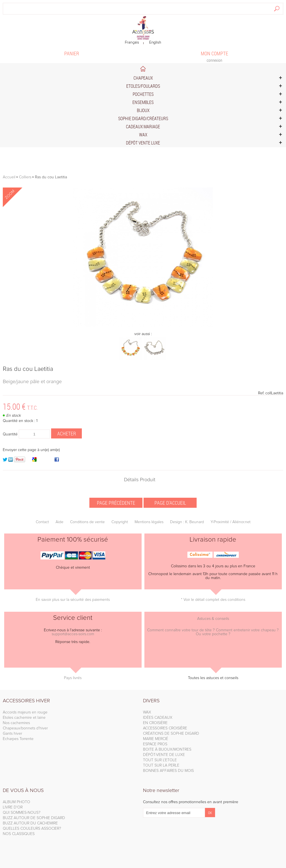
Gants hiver (12, 734)
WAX (147, 712)
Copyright (120, 522)
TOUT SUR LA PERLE (161, 765)
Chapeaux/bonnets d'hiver (25, 728)
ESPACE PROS (155, 744)
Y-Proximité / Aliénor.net (231, 522)
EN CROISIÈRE (155, 723)
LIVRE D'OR (13, 807)
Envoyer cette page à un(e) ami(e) (31, 450)
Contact (42, 522)
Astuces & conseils (213, 619)
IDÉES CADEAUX (158, 718)
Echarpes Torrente (18, 739)
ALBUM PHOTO (16, 802)
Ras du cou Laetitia (28, 369)
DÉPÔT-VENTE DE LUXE (164, 755)
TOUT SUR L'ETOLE (160, 760)
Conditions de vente (87, 522)
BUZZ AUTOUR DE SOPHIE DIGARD (34, 818)
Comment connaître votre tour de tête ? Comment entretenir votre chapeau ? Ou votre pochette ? (213, 632)
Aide (59, 522)
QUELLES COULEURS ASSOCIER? (32, 829)
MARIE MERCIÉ (156, 739)
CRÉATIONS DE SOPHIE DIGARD (171, 734)
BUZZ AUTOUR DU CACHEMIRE (30, 823)
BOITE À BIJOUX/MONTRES (167, 750)
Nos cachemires (16, 723)
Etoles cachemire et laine (24, 718)
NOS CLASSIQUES (19, 834)
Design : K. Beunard (187, 522)
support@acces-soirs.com (73, 634)
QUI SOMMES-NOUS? (22, 813)
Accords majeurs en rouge (25, 712)
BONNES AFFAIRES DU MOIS (168, 771)
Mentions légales (149, 522)
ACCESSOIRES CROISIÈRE (165, 728)
